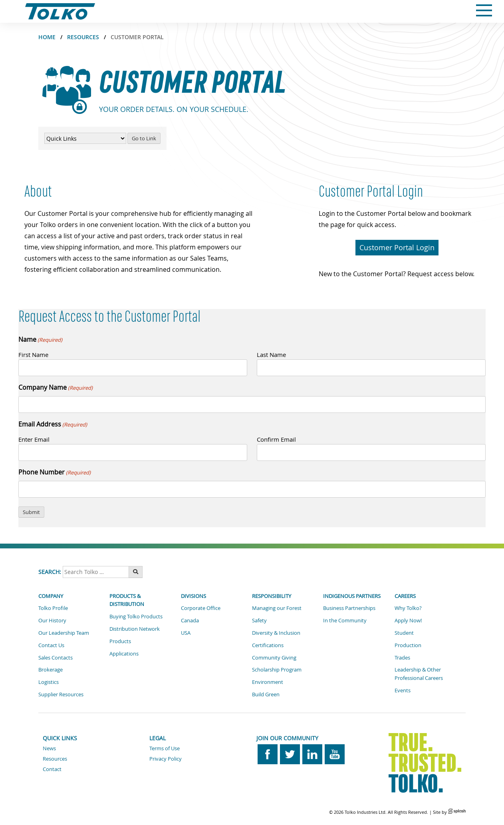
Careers (405, 596)
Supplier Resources (61, 694)
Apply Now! (408, 620)
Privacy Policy (166, 759)
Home (47, 37)
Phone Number (55, 472)
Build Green (266, 694)
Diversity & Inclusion (276, 633)
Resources (83, 37)
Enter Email (34, 439)
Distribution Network (135, 629)
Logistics (49, 682)
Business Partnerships (349, 608)
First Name (33, 355)
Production (408, 645)
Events (403, 690)
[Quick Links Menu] (85, 138)
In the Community (345, 620)
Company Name (56, 388)
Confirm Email (276, 439)
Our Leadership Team (64, 633)
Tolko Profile (53, 608)
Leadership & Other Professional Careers (419, 674)
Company (51, 596)
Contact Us (51, 645)
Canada (190, 620)
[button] (397, 248)
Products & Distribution (127, 600)
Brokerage (51, 670)
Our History (52, 620)
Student (404, 633)
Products (120, 641)
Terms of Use (165, 748)
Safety (259, 620)
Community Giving (274, 658)
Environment (268, 682)
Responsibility (272, 596)
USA (186, 633)
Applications (124, 654)
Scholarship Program (277, 670)
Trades (402, 658)
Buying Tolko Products (136, 616)
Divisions (193, 596)
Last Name (271, 355)
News (49, 748)
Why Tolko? (408, 608)
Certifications (268, 645)
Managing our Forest (277, 608)
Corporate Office (201, 608)
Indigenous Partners (352, 596)
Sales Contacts (56, 658)
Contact (52, 769)
